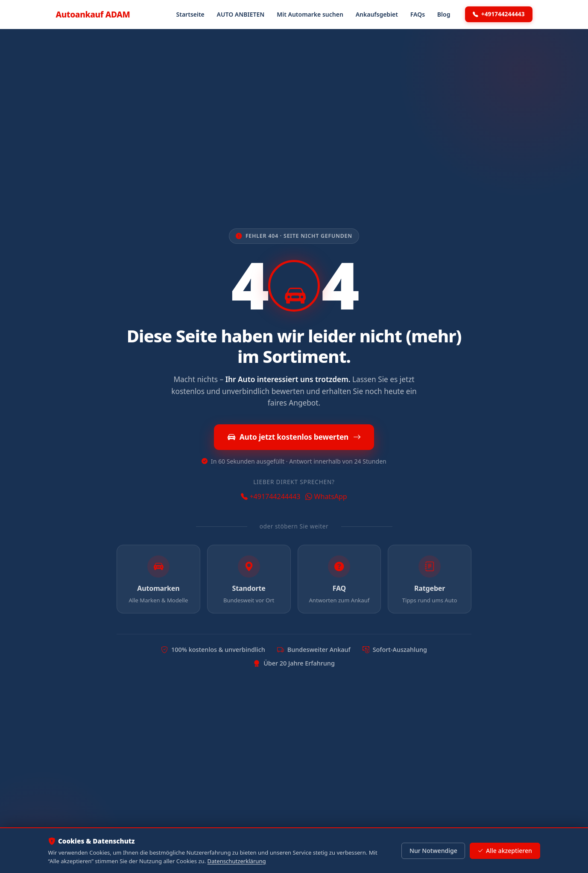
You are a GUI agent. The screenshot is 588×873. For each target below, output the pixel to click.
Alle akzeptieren (505, 851)
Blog (444, 14)
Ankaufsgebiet (377, 14)
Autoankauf (93, 14)
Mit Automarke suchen (310, 14)
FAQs (418, 14)
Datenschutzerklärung (237, 861)
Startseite (190, 14)
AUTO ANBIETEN (241, 14)
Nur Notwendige (433, 851)
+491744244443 (499, 14)
